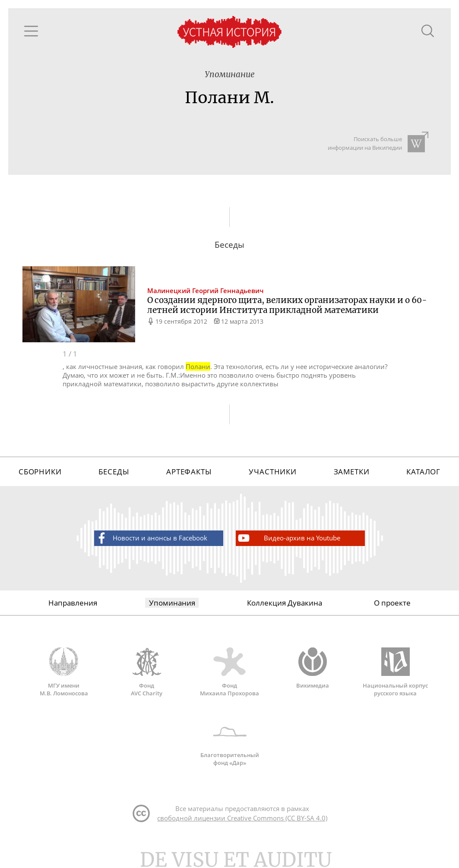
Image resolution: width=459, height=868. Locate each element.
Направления (73, 603)
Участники (273, 472)
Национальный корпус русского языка (396, 672)
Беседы (114, 472)
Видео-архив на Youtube (288, 538)
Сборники (40, 472)
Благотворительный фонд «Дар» (230, 742)
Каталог (423, 472)
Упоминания (172, 603)
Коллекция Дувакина (285, 603)
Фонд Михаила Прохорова (230, 672)
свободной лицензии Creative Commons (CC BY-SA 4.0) (242, 818)
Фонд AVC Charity (147, 672)
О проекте (392, 603)
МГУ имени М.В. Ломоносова (64, 672)
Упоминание (230, 74)
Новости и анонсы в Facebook (151, 538)
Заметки (352, 472)
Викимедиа (313, 668)
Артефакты (189, 472)
